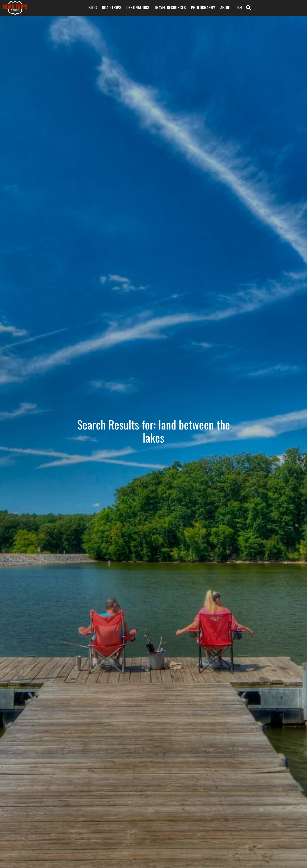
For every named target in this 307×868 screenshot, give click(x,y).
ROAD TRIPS (112, 7)
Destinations (138, 7)
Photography (203, 7)
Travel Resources (170, 7)
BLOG (93, 7)
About (226, 7)
